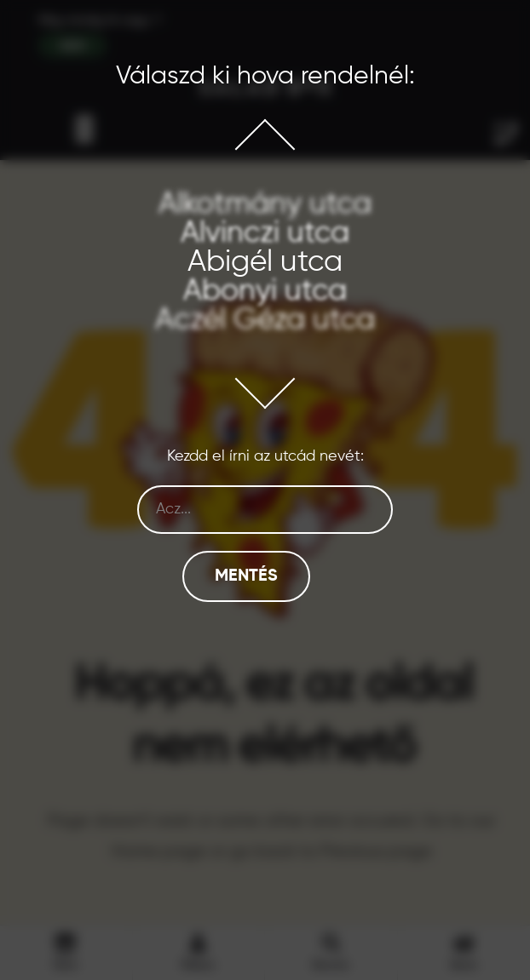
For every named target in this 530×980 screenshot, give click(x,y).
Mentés (246, 576)
